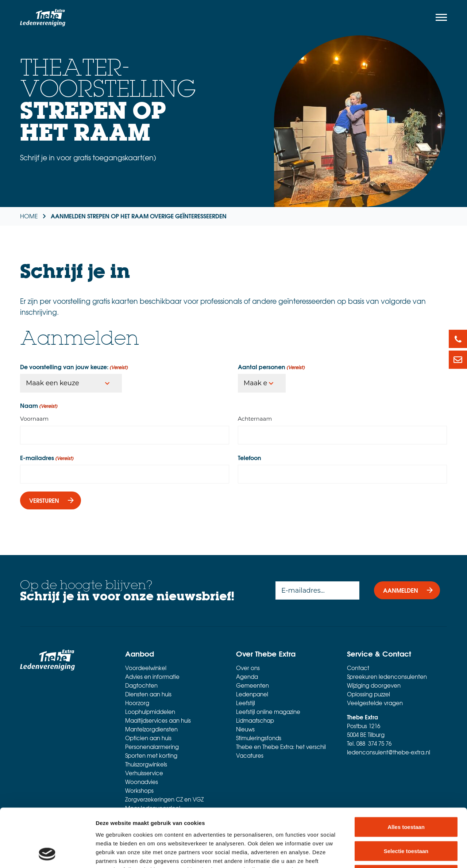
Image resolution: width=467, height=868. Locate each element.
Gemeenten (252, 685)
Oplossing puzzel (368, 694)
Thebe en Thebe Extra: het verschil (281, 747)
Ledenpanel (252, 694)
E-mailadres (47, 458)
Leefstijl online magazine (268, 712)
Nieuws (245, 729)
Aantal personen (271, 367)
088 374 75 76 (374, 743)
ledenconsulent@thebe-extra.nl (389, 752)
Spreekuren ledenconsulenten (387, 677)
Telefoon (250, 458)
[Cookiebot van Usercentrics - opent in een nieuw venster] (47, 854)
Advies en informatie (152, 677)
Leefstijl (246, 703)
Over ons (248, 668)
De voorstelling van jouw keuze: (74, 367)
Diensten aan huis (148, 694)
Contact (358, 668)
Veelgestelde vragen (375, 703)
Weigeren (406, 820)
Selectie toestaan (406, 796)
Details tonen (394, 854)
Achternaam (255, 419)
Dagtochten (141, 685)
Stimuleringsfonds (259, 738)
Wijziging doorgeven (374, 685)
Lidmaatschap (255, 720)
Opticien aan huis (148, 738)
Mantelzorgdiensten (151, 729)
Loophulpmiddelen (150, 712)
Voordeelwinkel (146, 668)
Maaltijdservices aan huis (158, 720)
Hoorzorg (137, 703)
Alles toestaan (406, 772)
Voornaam (34, 419)
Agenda (247, 677)
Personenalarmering (152, 747)
